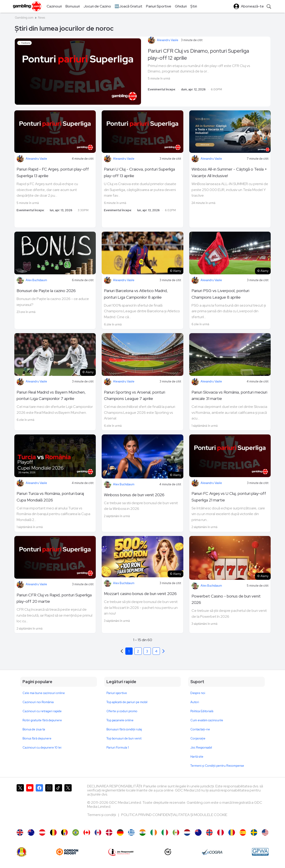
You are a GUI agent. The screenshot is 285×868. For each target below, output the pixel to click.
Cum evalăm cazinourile (207, 720)
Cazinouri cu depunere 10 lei (42, 748)
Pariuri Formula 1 (118, 748)
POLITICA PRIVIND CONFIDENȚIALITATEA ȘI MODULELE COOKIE (174, 815)
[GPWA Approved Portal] (260, 852)
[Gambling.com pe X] (20, 804)
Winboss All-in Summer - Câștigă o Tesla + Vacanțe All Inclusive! (229, 172)
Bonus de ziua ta (34, 729)
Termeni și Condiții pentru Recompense (217, 766)
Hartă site (197, 757)
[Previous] (164, 651)
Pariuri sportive (117, 693)
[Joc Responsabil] (121, 852)
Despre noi (198, 693)
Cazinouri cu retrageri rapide (42, 711)
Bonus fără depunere (37, 738)
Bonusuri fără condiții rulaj (124, 729)
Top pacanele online (120, 720)
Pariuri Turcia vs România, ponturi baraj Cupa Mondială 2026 (50, 497)
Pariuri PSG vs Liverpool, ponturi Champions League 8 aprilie (220, 294)
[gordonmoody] (67, 852)
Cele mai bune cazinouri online (44, 693)
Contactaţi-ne (200, 729)
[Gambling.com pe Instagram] (49, 804)
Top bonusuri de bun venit (124, 738)
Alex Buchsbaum (36, 280)
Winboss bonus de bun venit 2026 (134, 495)
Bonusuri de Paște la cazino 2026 (46, 291)
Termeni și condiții (102, 815)
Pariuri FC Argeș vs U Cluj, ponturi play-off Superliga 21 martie (229, 497)
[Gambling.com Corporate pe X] (68, 804)
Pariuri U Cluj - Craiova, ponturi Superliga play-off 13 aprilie (139, 172)
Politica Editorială (202, 711)
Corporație (198, 738)
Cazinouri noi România (38, 702)
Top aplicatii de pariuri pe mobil (127, 702)
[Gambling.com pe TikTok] (58, 804)
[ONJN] (22, 852)
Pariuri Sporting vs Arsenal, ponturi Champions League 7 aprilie (135, 395)
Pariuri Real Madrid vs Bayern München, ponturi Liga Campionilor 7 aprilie (51, 395)
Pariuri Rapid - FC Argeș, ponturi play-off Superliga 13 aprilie (53, 172)
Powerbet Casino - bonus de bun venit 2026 (226, 599)
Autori (195, 702)
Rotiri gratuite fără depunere (42, 720)
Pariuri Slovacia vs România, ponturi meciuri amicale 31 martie (229, 395)
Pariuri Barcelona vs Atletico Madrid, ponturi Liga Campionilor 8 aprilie (136, 294)
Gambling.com (24, 18)
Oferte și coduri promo (122, 711)
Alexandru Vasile (168, 40)
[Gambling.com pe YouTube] (30, 804)
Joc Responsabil (201, 748)
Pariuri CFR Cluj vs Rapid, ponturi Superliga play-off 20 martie (54, 598)
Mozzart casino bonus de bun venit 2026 (140, 594)
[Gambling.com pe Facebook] (39, 804)
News (42, 18)
